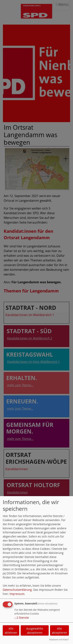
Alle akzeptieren (59, 631)
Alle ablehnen (11, 631)
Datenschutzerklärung (17, 590)
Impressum (17, 594)
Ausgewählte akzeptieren (35, 631)
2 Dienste (22, 618)
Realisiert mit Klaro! (59, 639)
